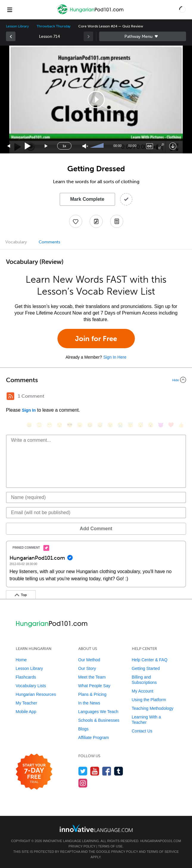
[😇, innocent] (130, 425)
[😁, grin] (49, 425)
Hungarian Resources (36, 694)
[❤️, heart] (171, 425)
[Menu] (10, 10)
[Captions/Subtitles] (150, 146)
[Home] (91, 14)
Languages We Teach (98, 712)
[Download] (173, 146)
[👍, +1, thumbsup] (181, 425)
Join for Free (96, 339)
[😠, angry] (80, 425)
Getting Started (146, 668)
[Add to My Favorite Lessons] (76, 221)
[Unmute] (85, 146)
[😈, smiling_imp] (161, 425)
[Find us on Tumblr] (119, 771)
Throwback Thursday (54, 26)
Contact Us (142, 731)
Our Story (87, 668)
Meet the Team (92, 677)
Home (21, 660)
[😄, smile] (29, 425)
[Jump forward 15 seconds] (46, 146)
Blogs (83, 729)
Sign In (29, 410)
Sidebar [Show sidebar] (143, 36)
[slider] (98, 146)
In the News (89, 703)
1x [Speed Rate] (64, 146)
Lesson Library (17, 26)
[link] (11, 36)
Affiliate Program (94, 738)
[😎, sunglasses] (70, 425)
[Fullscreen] (161, 146)
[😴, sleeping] (141, 425)
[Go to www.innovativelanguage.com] (96, 828)
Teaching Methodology (153, 708)
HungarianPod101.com (161, 841)
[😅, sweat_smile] (100, 425)
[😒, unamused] (60, 425)
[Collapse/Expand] (96, 380)
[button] (182, 10)
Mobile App (26, 712)
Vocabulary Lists (31, 686)
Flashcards (26, 677)
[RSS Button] (10, 396)
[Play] (28, 146)
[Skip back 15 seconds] (9, 146)
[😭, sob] (120, 425)
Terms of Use (110, 846)
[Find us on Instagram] (83, 783)
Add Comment (96, 529)
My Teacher (26, 703)
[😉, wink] (110, 425)
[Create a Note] (96, 221)
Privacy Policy (82, 846)
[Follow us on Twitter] (83, 771)
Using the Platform (149, 700)
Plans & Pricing (92, 694)
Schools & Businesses (99, 720)
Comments (49, 242)
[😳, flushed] (39, 425)
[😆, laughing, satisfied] (90, 425)
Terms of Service (163, 852)
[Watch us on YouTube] (95, 771)
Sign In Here (115, 357)
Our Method (89, 660)
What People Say (94, 686)
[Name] (96, 497)
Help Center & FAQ (150, 660)
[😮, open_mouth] (151, 425)
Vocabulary (16, 242)
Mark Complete (87, 199)
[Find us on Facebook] (107, 771)
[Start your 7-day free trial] (34, 772)
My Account (143, 691)
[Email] (96, 513)
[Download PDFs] (117, 221)
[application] (96, 99)
